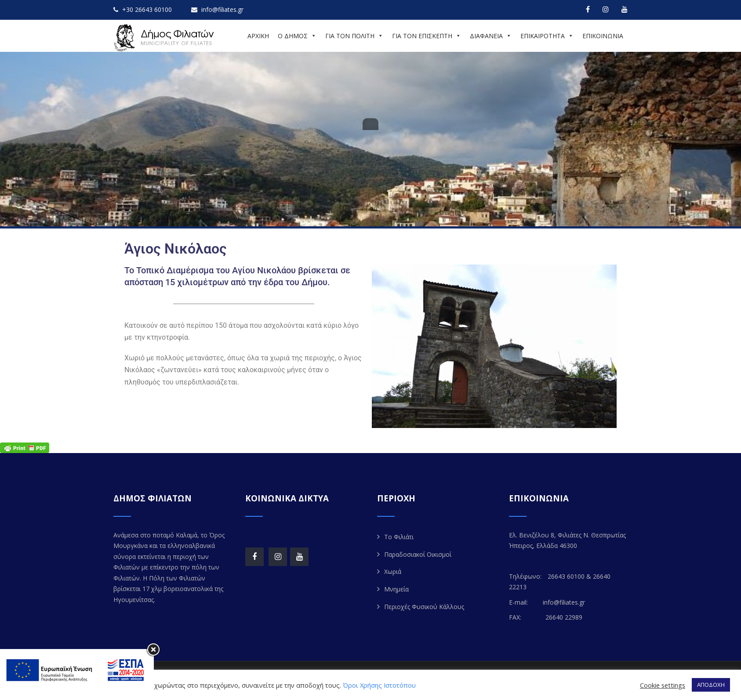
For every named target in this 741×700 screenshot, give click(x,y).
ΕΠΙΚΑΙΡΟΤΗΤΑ (547, 36)
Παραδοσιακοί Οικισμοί (418, 554)
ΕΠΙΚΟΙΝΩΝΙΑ (603, 36)
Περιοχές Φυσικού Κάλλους (424, 607)
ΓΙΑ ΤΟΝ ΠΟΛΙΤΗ (354, 36)
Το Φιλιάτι (399, 537)
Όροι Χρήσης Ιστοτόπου (379, 685)
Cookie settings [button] (663, 685)
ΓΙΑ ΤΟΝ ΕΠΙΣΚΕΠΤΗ (427, 36)
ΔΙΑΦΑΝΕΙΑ (491, 36)
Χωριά (393, 571)
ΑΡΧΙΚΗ (258, 36)
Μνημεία (396, 589)
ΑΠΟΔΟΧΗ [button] (711, 685)
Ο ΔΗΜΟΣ (297, 36)
